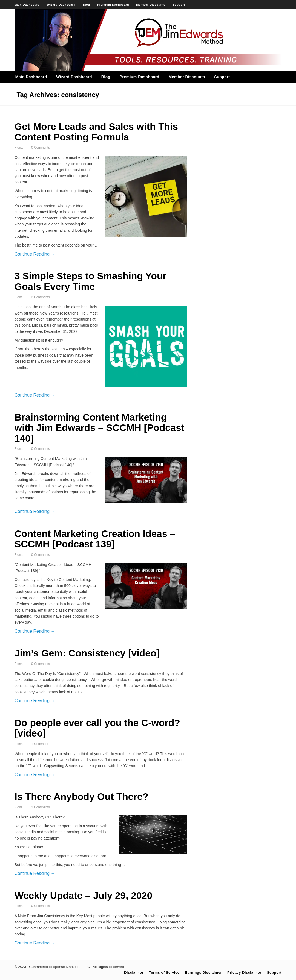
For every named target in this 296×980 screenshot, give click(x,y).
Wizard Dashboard (61, 5)
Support (179, 5)
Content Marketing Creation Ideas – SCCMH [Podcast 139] (95, 539)
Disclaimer (134, 972)
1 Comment (40, 744)
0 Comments (41, 148)
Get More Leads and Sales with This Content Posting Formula (96, 132)
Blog (86, 5)
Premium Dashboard (113, 5)
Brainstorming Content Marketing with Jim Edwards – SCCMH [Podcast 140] (99, 428)
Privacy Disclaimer (244, 972)
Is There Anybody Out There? (81, 796)
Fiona (19, 148)
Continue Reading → (35, 254)
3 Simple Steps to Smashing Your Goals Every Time (90, 281)
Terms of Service (164, 972)
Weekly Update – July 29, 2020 (83, 895)
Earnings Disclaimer (204, 972)
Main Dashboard (27, 5)
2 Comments (41, 297)
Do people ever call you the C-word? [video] (97, 728)
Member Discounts (151, 5)
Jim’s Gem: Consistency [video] (87, 653)
